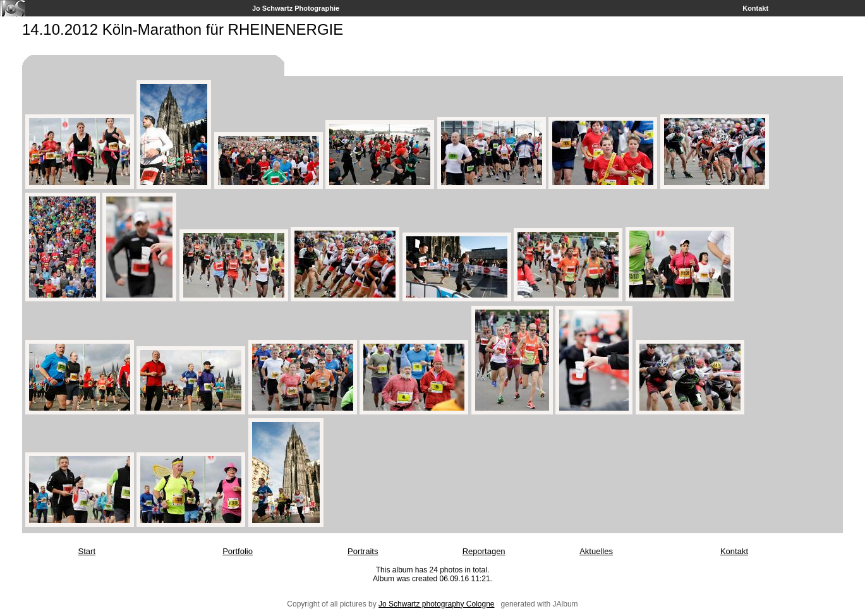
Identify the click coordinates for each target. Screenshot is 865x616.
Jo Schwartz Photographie (296, 8)
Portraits (363, 551)
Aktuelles (596, 551)
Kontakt (755, 8)
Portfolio (238, 551)
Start (87, 551)
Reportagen (484, 551)
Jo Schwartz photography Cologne (436, 604)
